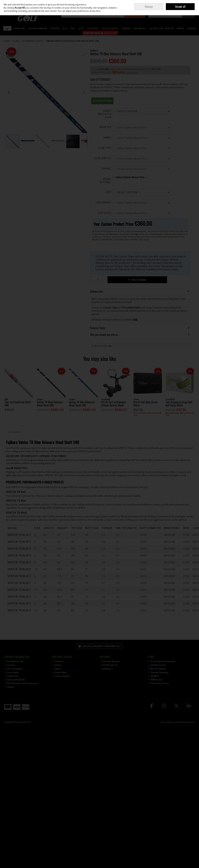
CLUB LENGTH (103, 158)
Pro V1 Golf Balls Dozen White (145, 404)
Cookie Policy (11, 676)
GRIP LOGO (104, 213)
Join (175, 5)
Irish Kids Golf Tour (109, 665)
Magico (169, 722)
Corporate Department (158, 672)
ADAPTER (105, 127)
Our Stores (10, 665)
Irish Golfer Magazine (110, 661)
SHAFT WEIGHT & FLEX (105, 114)
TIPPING (106, 169)
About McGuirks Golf (14, 661)
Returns (57, 669)
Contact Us (58, 661)
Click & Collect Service (158, 683)
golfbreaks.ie (107, 669)
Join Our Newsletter (61, 676)
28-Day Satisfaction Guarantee (162, 661)
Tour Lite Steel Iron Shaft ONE (18, 404)
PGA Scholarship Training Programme (21, 683)
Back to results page (103, 346)
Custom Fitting (59, 672)
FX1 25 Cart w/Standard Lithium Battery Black (113, 404)
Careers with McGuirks (15, 679)
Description (14, 432)
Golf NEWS (153, 676)
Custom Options (102, 101)
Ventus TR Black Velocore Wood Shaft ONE (50, 404)
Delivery (57, 665)
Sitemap (9, 687)
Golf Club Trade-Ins (157, 665)
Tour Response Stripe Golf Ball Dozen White (179, 404)
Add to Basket (137, 280)
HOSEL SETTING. (105, 181)
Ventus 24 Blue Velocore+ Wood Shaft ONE (82, 404)
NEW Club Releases (157, 669)
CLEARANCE (192, 28)
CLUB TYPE (105, 148)
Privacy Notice (12, 672)
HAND (107, 138)
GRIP (108, 192)
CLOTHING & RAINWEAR (38, 28)
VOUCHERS (126, 28)
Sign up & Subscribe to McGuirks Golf (99, 646)
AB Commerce (189, 722)
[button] (84, 55)
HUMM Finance (155, 679)
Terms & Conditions (14, 669)
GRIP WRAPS (103, 202)
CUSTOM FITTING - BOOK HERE (161, 28)
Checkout (189, 14)
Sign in (168, 5)
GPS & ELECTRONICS (110, 28)
